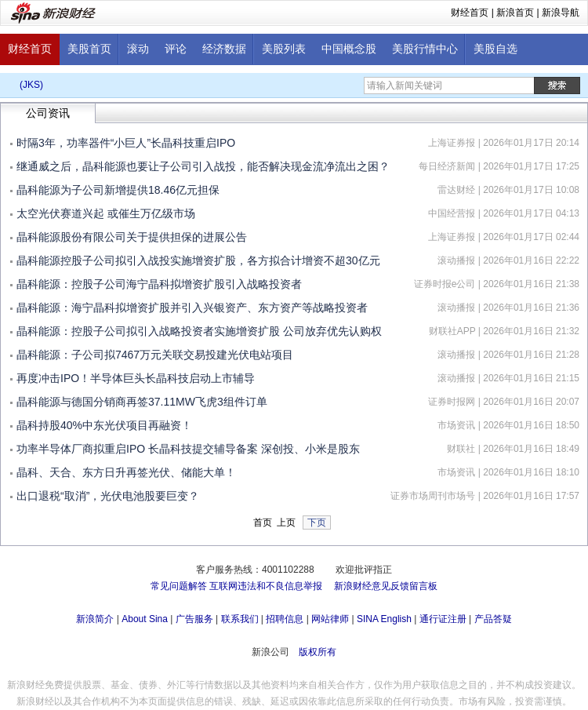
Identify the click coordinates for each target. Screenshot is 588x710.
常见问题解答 (179, 586)
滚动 (138, 49)
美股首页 (89, 49)
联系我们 (240, 619)
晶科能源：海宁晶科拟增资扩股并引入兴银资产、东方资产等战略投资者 (192, 308)
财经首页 (470, 13)
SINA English (384, 619)
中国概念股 (349, 49)
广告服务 (194, 619)
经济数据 (224, 49)
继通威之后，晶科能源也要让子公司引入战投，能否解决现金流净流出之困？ (203, 166)
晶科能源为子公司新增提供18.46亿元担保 (118, 190)
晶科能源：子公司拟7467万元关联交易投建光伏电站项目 (155, 355)
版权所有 (318, 652)
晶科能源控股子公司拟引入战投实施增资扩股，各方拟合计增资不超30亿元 (198, 260)
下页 (317, 522)
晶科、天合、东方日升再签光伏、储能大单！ (126, 472)
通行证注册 (443, 619)
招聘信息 (285, 619)
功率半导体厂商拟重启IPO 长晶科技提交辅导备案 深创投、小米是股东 (188, 449)
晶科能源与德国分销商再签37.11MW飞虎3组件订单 (142, 402)
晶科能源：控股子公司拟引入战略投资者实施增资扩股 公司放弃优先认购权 (199, 331)
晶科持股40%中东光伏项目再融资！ (104, 425)
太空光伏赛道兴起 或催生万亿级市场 (106, 213)
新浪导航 (561, 13)
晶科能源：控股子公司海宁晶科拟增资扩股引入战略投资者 (159, 284)
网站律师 (330, 619)
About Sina (145, 619)
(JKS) (31, 85)
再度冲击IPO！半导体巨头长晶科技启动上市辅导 (136, 378)
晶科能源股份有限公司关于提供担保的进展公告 (132, 237)
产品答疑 (493, 619)
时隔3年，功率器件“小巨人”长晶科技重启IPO (126, 143)
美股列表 (284, 49)
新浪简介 (95, 619)
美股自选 (495, 49)
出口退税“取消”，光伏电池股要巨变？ (108, 496)
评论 (176, 49)
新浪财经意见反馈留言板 (386, 586)
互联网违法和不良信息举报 (266, 586)
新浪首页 (515, 13)
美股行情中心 (425, 49)
